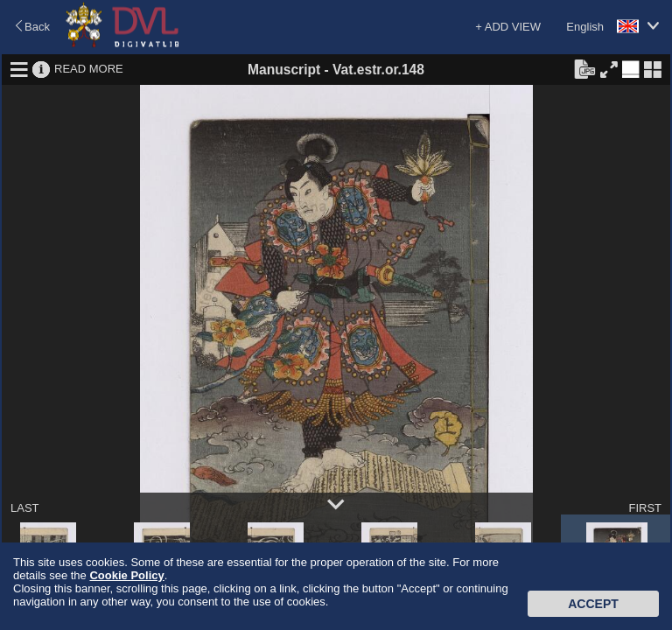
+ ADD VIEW (508, 27)
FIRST (645, 508)
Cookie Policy (126, 575)
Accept (593, 604)
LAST (25, 508)
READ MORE (89, 69)
